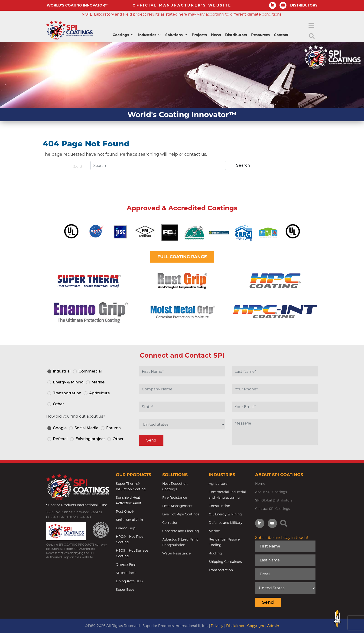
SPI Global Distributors (274, 500)
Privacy (217, 626)
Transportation (221, 570)
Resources (260, 35)
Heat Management (177, 506)
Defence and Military (226, 523)
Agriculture (218, 484)
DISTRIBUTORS (304, 5)
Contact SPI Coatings (273, 509)
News (216, 35)
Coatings (123, 35)
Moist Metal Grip (129, 520)
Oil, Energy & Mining (225, 514)
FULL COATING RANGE (182, 257)
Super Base (125, 590)
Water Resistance (176, 553)
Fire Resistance (175, 498)
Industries (150, 35)
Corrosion (170, 523)
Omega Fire (126, 564)
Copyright (256, 626)
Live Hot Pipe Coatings (181, 514)
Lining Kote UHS (129, 581)
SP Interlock (126, 573)
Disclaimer (235, 626)
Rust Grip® (125, 511)
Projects (199, 35)
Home (260, 484)
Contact (281, 35)
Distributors (236, 35)
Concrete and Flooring (181, 531)
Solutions (176, 35)
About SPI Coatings (271, 492)
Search (78, 166)
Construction (219, 506)
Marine (214, 531)
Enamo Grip (126, 528)
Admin (273, 626)
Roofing (215, 553)
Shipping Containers (225, 562)
